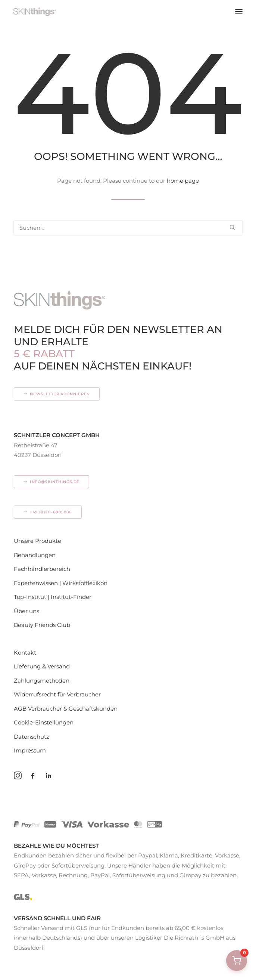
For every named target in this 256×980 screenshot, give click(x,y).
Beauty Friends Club (42, 625)
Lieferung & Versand (42, 666)
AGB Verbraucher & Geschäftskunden (66, 709)
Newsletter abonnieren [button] (57, 394)
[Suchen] (128, 228)
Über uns (26, 611)
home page (183, 181)
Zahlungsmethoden (42, 681)
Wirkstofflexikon (85, 583)
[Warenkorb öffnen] (237, 961)
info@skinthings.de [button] (51, 482)
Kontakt (25, 653)
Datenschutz (32, 737)
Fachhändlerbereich (42, 569)
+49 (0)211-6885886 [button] (48, 512)
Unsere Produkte (38, 541)
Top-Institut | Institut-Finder (53, 597)
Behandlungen (35, 555)
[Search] (128, 228)
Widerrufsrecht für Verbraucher (57, 694)
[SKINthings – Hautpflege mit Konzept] (35, 11)
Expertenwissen (36, 583)
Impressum (30, 750)
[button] (239, 11)
